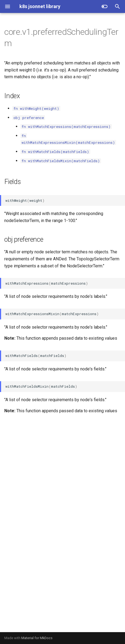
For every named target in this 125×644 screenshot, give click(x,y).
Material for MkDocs (37, 638)
